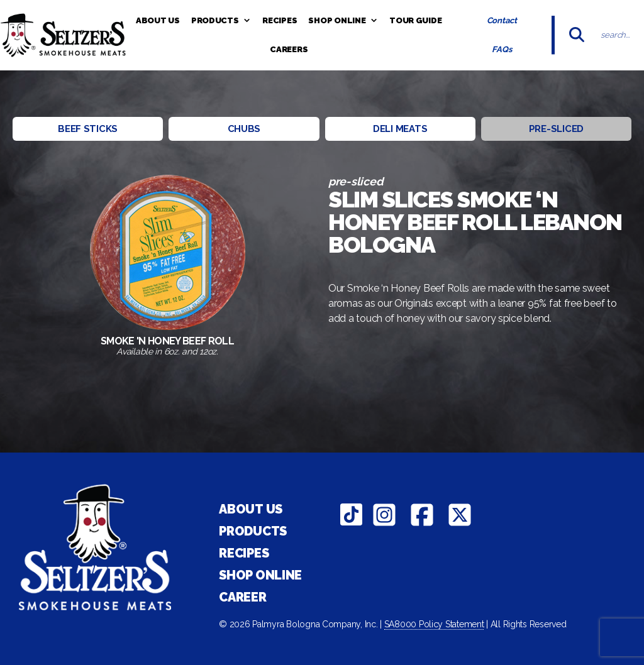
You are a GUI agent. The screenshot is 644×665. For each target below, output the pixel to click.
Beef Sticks (88, 129)
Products (221, 20)
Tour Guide (415, 20)
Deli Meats (400, 129)
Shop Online (343, 20)
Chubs (244, 129)
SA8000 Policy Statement (434, 624)
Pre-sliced (556, 129)
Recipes (280, 20)
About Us (158, 20)
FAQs (502, 49)
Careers (289, 49)
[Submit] (577, 35)
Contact (502, 20)
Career (242, 597)
